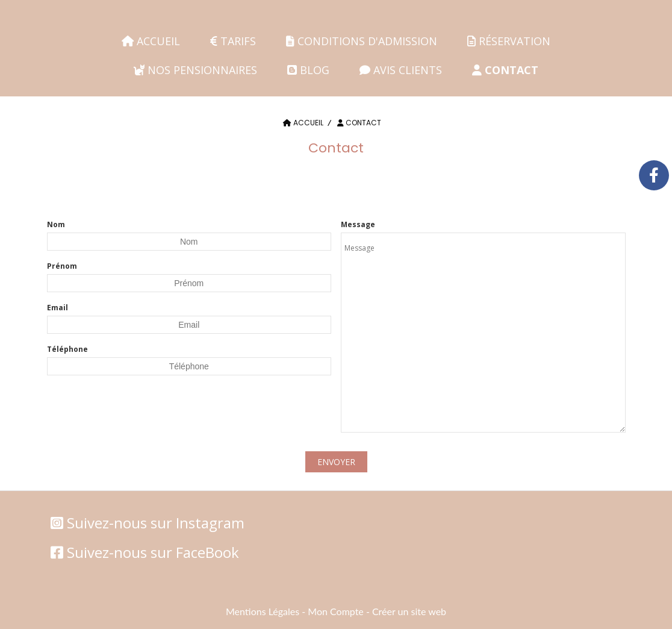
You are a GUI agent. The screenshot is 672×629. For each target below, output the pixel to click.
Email (58, 308)
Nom (56, 224)
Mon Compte (335, 611)
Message (358, 224)
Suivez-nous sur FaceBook (153, 552)
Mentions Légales (263, 611)
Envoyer (336, 462)
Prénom (62, 266)
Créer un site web (409, 611)
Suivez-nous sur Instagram (156, 523)
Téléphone (67, 349)
